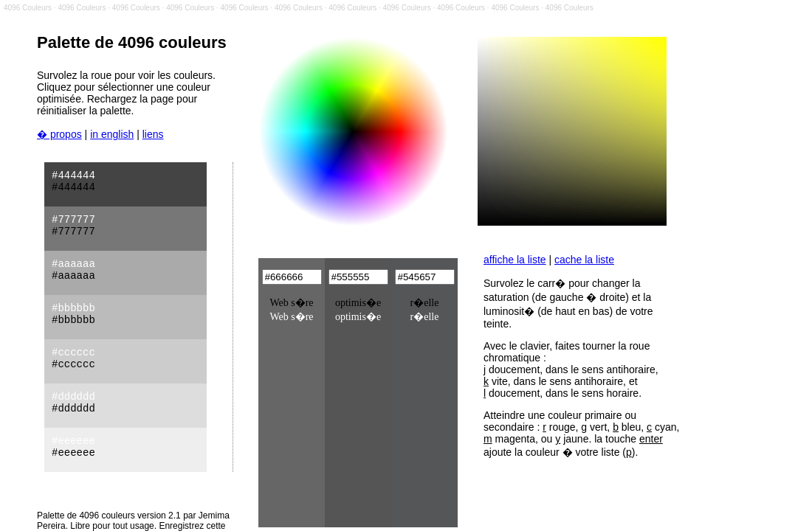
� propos (59, 134)
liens (153, 134)
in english (112, 134)
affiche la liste (515, 260)
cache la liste (584, 260)
